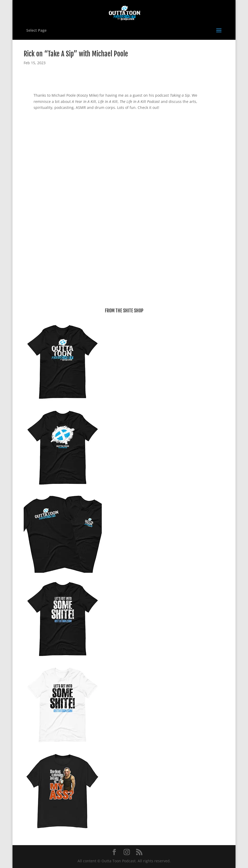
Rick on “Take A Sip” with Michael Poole (76, 54)
